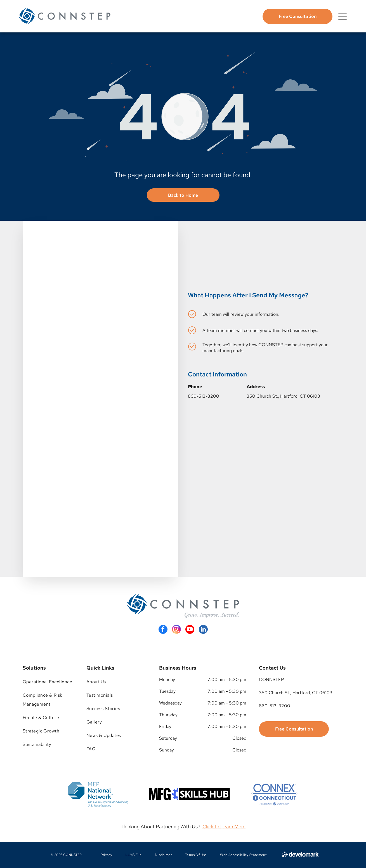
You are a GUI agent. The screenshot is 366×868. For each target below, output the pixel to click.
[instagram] (176, 630)
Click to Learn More (224, 827)
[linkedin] (203, 630)
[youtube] (190, 630)
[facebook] (163, 630)
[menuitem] (48, 682)
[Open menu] (343, 16)
